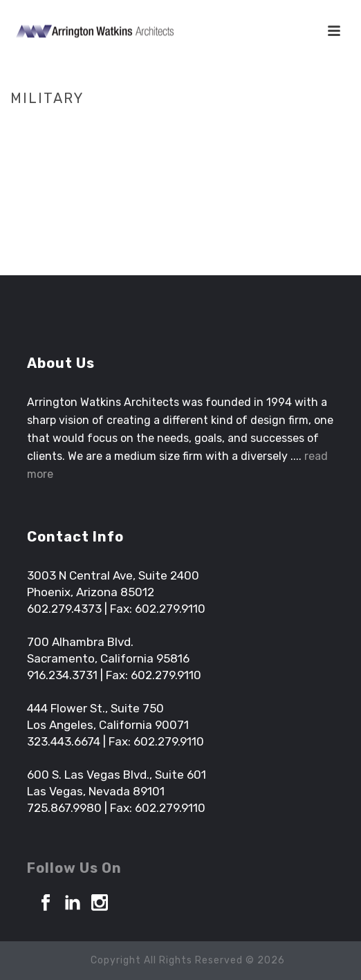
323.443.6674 (64, 741)
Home (157, 127)
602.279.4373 (64, 609)
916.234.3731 (62, 675)
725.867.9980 (64, 808)
